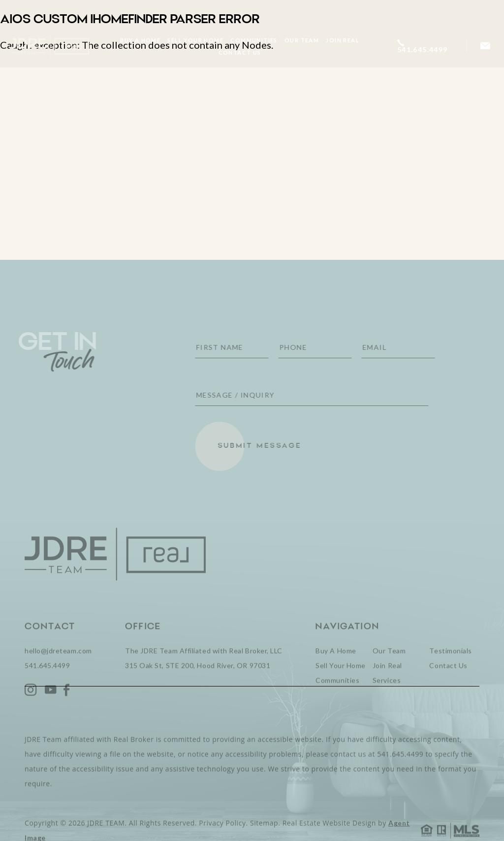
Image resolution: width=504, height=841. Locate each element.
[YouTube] (51, 703)
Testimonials (450, 664)
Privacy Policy (222, 836)
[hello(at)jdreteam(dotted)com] (486, 46)
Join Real (343, 40)
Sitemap (264, 836)
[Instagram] (31, 703)
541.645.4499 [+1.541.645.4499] (47, 678)
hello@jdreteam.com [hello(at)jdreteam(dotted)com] (58, 664)
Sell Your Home (195, 40)
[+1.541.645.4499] (427, 46)
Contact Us (239, 52)
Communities (254, 40)
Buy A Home (140, 40)
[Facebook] (67, 703)
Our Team (302, 40)
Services (387, 693)
